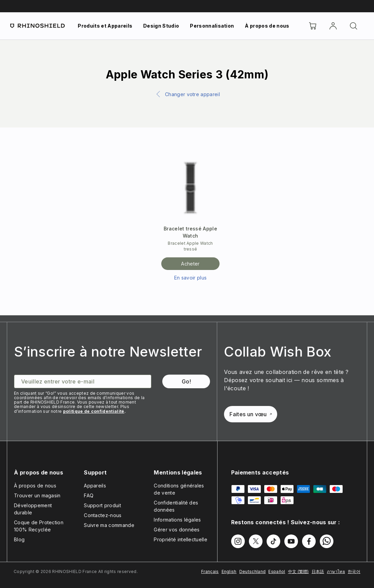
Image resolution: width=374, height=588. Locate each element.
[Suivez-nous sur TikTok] (273, 541)
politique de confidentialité (94, 411)
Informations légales (177, 520)
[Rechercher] (354, 26)
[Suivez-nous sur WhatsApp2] (327, 541)
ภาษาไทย (336, 571)
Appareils (95, 486)
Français (210, 571)
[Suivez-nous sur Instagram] (238, 541)
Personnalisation (212, 26)
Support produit (102, 505)
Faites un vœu (250, 414)
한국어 (354, 571)
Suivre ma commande (109, 525)
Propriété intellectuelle (181, 539)
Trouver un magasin (37, 495)
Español (277, 571)
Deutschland (253, 571)
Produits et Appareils (105, 26)
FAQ (89, 495)
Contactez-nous (103, 515)
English (229, 571)
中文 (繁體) (298, 571)
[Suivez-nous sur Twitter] (256, 541)
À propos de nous (267, 26)
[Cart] (313, 26)
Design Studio (161, 26)
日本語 (318, 571)
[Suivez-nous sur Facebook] (309, 541)
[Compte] (333, 26)
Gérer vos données (177, 530)
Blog (19, 539)
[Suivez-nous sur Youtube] (291, 541)
